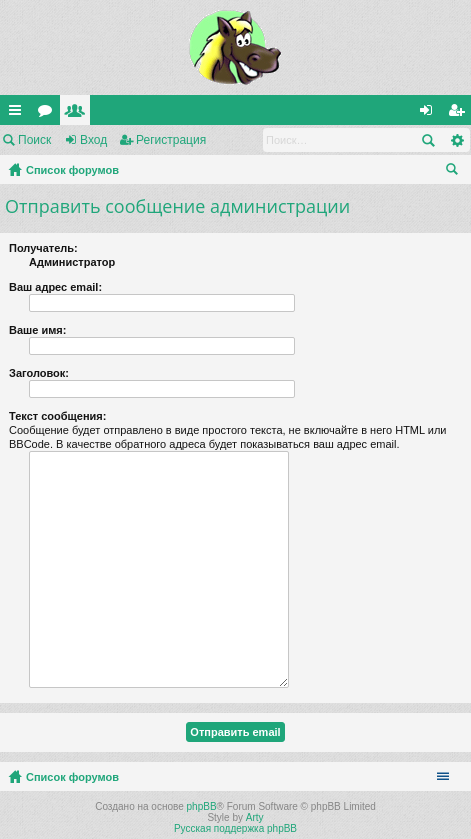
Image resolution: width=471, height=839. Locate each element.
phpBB (202, 806)
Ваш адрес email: (55, 287)
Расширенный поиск (456, 140)
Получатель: (43, 248)
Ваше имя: (37, 330)
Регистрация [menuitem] (460, 114)
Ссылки (19, 114)
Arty (255, 817)
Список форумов (72, 170)
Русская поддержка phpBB (235, 828)
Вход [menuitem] (430, 114)
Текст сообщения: (57, 416)
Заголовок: (39, 373)
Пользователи (79, 114)
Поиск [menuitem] (456, 172)
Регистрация (171, 140)
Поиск (34, 140)
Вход (93, 140)
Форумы (49, 114)
